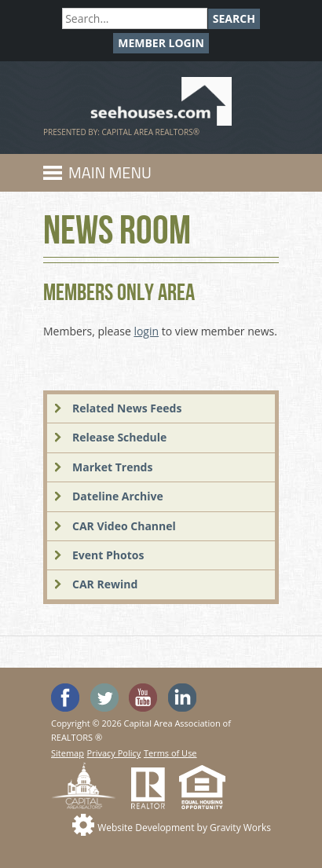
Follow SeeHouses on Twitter (104, 698)
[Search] (135, 18)
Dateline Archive (118, 496)
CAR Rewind (105, 584)
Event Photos (108, 555)
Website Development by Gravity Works (184, 828)
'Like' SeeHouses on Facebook (65, 698)
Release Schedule (119, 437)
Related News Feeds (127, 408)
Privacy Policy (114, 753)
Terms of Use (170, 753)
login (146, 331)
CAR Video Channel (124, 526)
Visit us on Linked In (182, 698)
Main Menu (110, 172)
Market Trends (112, 467)
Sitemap (68, 753)
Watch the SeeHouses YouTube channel (143, 698)
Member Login (161, 43)
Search (234, 18)
